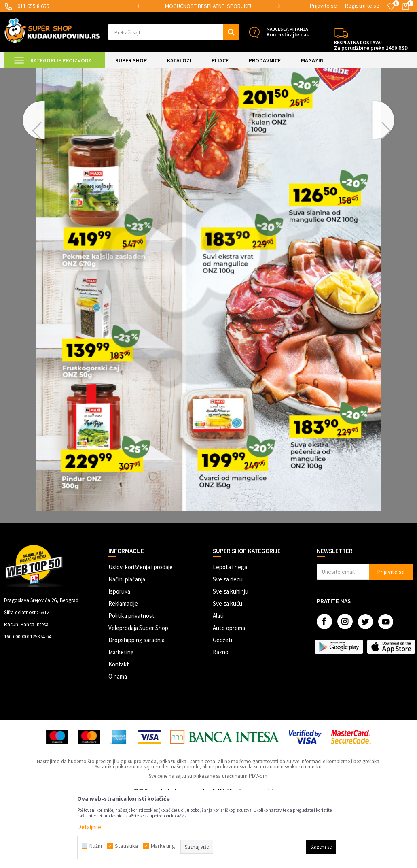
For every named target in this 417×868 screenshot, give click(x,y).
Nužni (96, 846)
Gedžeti (222, 708)
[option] (209, 6)
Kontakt (119, 733)
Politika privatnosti (132, 684)
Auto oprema (229, 696)
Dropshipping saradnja (137, 708)
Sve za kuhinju (231, 660)
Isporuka (119, 660)
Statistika (126, 846)
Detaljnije (89, 827)
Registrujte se (362, 6)
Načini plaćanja (127, 648)
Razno (221, 720)
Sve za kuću (228, 672)
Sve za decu (228, 648)
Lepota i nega (230, 635)
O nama (118, 745)
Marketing (121, 720)
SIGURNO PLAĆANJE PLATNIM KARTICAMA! (208, 6)
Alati (218, 684)
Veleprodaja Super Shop (138, 696)
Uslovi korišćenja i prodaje (141, 635)
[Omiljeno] (391, 6)
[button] (174, 32)
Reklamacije (123, 672)
